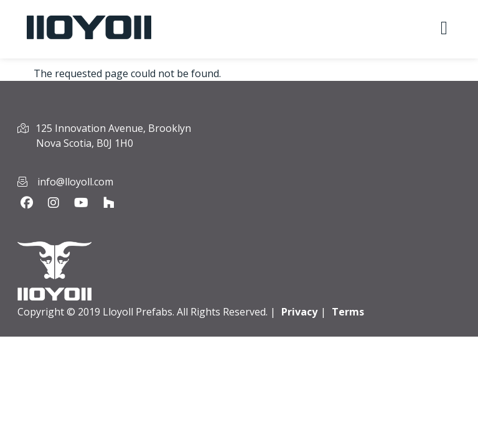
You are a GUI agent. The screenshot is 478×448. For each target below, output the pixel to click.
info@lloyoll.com (75, 182)
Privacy (299, 312)
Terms (348, 312)
